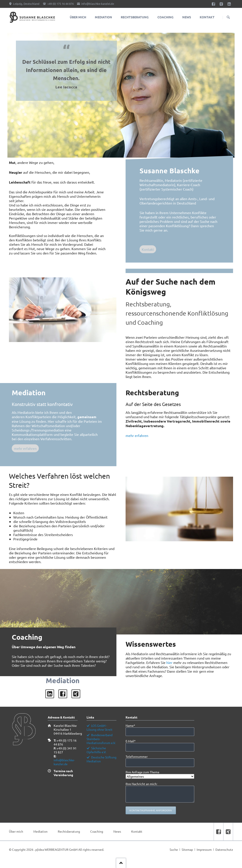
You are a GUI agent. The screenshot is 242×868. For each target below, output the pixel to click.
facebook (63, 694)
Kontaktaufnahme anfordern (151, 810)
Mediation (40, 831)
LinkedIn (50, 694)
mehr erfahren (25, 448)
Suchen (228, 17)
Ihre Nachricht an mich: (141, 784)
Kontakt (148, 249)
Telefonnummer (137, 756)
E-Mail (133, 741)
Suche (174, 849)
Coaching (97, 831)
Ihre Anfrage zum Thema (142, 772)
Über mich (16, 831)
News (117, 831)
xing (76, 694)
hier (169, 662)
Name (133, 725)
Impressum (204, 849)
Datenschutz (224, 849)
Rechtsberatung (69, 831)
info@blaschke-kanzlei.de (64, 762)
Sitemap (187, 849)
